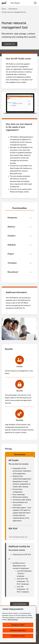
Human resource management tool (14, 12)
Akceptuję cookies (18, 632)
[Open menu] (35, 3)
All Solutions (13, 9)
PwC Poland (15, 3)
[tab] (19, 208)
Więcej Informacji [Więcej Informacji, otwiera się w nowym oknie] (13, 626)
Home (4, 9)
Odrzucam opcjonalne (18, 637)
